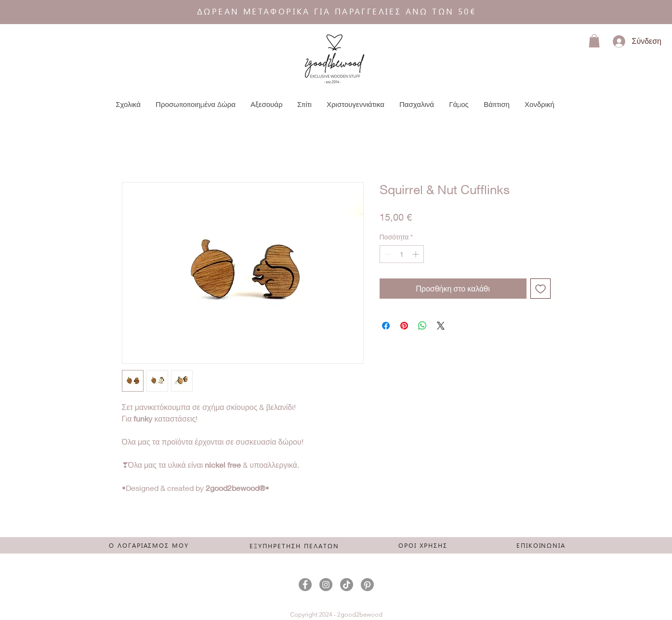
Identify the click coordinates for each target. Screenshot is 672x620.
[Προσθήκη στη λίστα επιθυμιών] (540, 289)
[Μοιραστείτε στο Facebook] (386, 326)
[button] (594, 41)
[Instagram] (326, 585)
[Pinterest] (367, 585)
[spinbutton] (402, 254)
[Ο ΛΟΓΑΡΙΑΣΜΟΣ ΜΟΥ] (149, 545)
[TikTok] (347, 585)
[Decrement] (387, 254)
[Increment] (416, 254)
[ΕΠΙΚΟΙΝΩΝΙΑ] (541, 545)
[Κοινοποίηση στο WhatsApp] (422, 326)
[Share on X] (441, 326)
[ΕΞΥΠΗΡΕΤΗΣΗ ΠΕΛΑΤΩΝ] (295, 545)
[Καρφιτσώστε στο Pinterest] (404, 326)
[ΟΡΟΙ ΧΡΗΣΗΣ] (423, 545)
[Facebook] (305, 585)
